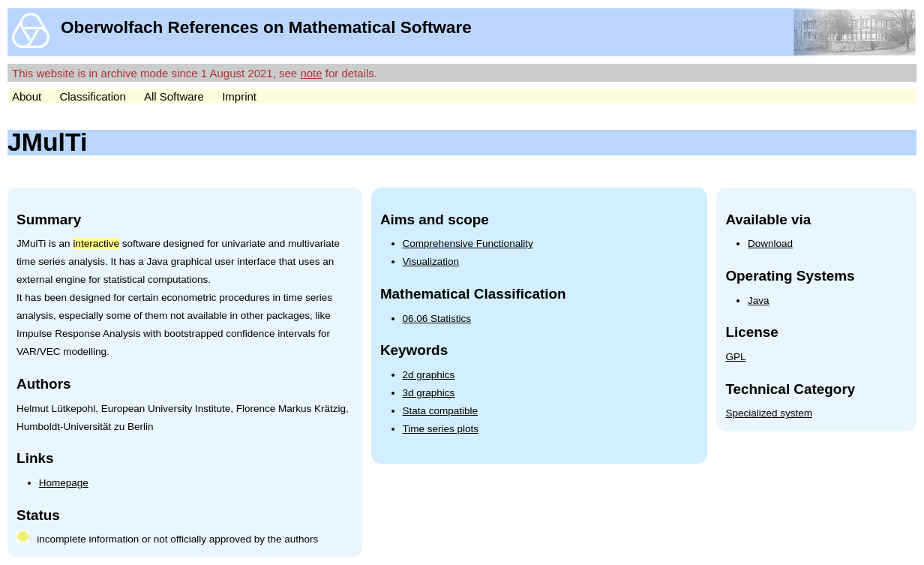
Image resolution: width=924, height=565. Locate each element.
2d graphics (429, 375)
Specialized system (769, 413)
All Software (174, 96)
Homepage (64, 483)
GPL (735, 357)
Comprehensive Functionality (468, 243)
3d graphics (429, 393)
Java (759, 301)
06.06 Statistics (437, 319)
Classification (92, 96)
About (27, 96)
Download (770, 243)
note (311, 73)
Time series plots (441, 429)
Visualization (431, 261)
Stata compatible (441, 411)
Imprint (239, 96)
